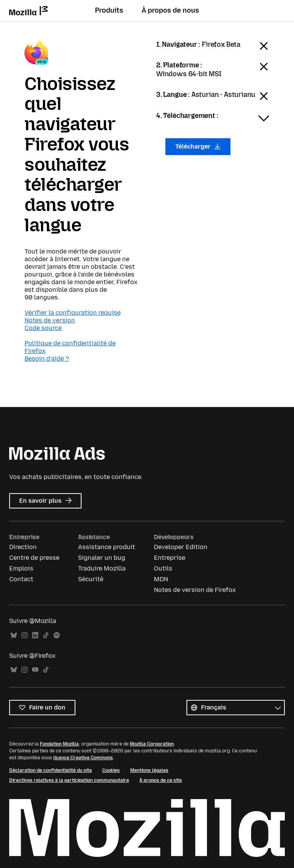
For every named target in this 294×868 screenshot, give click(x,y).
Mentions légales (149, 770)
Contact (21, 579)
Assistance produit (107, 547)
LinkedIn (35, 635)
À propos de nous (170, 10)
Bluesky (14, 635)
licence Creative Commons (83, 758)
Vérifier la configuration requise (73, 313)
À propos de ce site (161, 780)
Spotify (57, 635)
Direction (23, 547)
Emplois (21, 568)
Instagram (24, 635)
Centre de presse (34, 558)
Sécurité (91, 579)
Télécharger (198, 146)
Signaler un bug (102, 558)
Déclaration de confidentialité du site (51, 770)
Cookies (111, 770)
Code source (43, 328)
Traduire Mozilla (102, 568)
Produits (109, 10)
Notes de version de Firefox (195, 590)
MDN (161, 579)
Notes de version (50, 320)
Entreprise (170, 558)
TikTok (46, 635)
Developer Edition (181, 547)
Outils (163, 568)
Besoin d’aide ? (47, 359)
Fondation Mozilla (59, 744)
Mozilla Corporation (152, 744)
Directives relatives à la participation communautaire (69, 780)
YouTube (35, 670)
